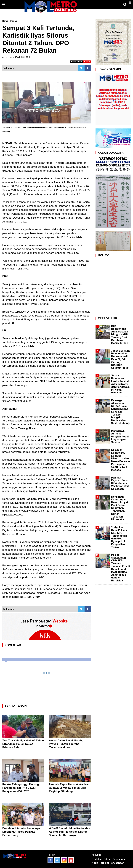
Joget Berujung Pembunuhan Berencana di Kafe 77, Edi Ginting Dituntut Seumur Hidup (121, 359)
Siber (107, 859)
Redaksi (97, 859)
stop (87, 62)
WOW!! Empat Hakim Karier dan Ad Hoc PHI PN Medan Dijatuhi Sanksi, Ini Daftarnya (69, 832)
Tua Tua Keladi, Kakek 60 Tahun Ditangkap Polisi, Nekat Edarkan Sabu (23, 744)
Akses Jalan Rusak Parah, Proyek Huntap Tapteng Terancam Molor (66, 744)
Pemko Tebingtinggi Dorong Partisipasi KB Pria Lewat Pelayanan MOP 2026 (21, 788)
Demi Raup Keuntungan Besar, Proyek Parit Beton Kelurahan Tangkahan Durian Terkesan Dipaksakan (120, 508)
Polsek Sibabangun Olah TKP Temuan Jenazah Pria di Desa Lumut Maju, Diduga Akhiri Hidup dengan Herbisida (120, 568)
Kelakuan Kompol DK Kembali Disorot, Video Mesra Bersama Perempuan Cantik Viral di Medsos (121, 460)
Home (5, 21)
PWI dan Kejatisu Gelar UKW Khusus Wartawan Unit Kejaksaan (120, 483)
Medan (14, 21)
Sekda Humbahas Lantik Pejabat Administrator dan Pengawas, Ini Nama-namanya (120, 384)
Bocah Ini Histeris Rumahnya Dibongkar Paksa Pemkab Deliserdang (21, 832)
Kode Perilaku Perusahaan (108, 863)
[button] (130, 2)
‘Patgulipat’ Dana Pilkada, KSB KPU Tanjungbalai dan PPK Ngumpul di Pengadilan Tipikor (119, 537)
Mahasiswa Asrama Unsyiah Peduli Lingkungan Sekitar (120, 437)
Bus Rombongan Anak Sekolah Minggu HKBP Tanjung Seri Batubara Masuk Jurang (120, 335)
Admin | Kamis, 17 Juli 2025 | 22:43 (16, 57)
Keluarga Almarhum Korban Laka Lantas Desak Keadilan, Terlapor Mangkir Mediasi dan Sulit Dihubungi (121, 412)
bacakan (76, 62)
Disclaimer (119, 859)
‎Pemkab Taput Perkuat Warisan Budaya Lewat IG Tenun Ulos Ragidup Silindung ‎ (69, 788)
